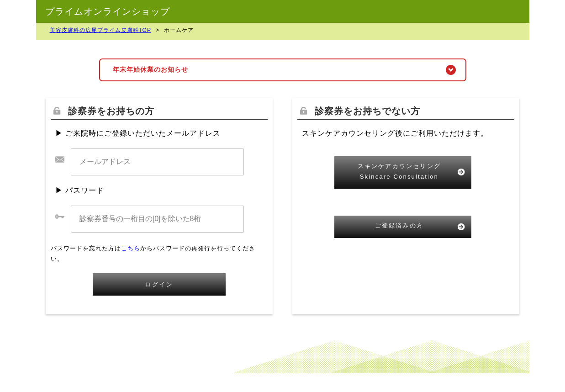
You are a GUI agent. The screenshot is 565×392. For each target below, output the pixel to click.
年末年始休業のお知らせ (150, 69)
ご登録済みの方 (399, 225)
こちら (131, 248)
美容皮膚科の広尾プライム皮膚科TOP (100, 30)
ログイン (159, 284)
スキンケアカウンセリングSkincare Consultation (399, 171)
